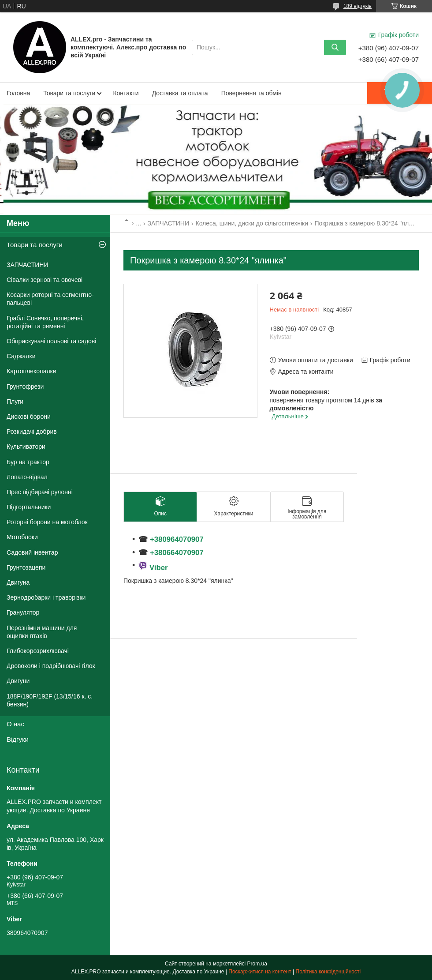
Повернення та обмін (251, 93)
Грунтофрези (25, 387)
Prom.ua (257, 964)
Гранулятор (23, 612)
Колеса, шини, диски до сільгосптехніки (251, 223)
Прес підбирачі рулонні (40, 492)
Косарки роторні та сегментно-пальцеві (50, 299)
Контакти (126, 93)
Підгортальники (29, 507)
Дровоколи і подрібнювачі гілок (51, 666)
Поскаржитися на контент (260, 972)
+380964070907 (175, 539)
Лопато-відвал (27, 477)
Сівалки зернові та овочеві (45, 280)
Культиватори (26, 447)
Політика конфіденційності (328, 972)
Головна (18, 93)
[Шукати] (335, 47)
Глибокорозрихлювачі (38, 651)
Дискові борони (29, 417)
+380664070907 (177, 553)
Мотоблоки (22, 537)
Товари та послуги (69, 93)
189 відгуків (358, 6)
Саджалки (21, 356)
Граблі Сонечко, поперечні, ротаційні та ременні (45, 322)
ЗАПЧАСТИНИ (169, 223)
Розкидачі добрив (32, 432)
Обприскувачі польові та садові (51, 341)
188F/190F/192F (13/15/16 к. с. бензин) (50, 700)
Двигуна (18, 582)
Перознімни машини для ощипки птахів (42, 632)
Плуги (15, 402)
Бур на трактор (28, 462)
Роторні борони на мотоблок (47, 522)
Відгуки (18, 739)
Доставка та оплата (180, 93)
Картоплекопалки (32, 371)
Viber (159, 568)
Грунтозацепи (26, 567)
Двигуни (18, 681)
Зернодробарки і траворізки (46, 597)
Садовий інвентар (32, 552)
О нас (15, 724)
